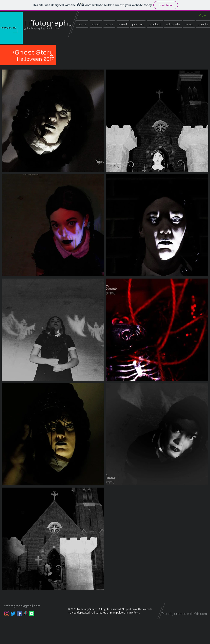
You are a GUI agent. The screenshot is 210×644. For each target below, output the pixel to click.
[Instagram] (7, 614)
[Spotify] (32, 614)
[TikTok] (25, 614)
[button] (109, 24)
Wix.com (200, 614)
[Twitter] (13, 614)
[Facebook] (19, 614)
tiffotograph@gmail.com (22, 606)
